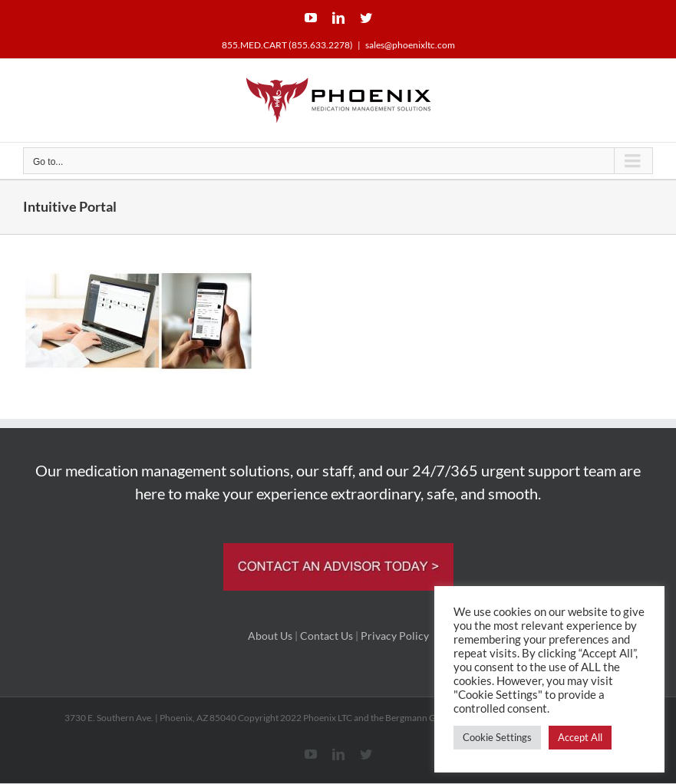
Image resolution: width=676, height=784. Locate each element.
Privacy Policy (395, 636)
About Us (270, 636)
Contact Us (326, 636)
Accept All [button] (580, 737)
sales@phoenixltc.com (410, 45)
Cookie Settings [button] (497, 737)
